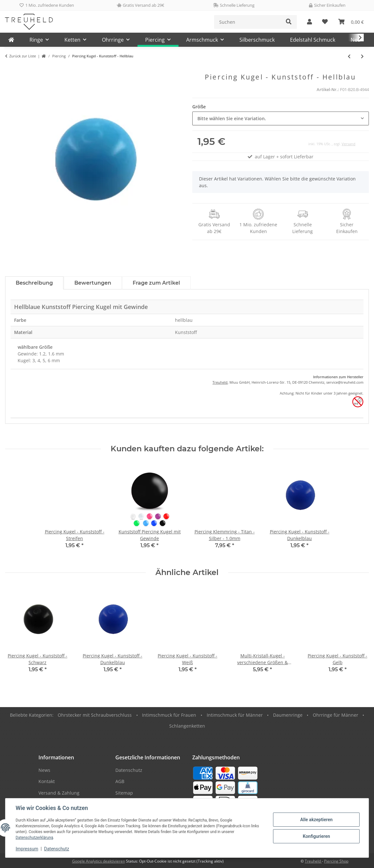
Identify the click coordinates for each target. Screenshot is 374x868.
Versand (349, 144)
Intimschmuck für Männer (235, 715)
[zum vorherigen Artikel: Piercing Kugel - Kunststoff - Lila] (349, 56)
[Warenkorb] (351, 22)
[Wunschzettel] (325, 22)
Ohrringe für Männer (336, 715)
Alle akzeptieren (316, 820)
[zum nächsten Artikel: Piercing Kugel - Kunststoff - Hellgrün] (362, 56)
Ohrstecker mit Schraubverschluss (95, 715)
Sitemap (124, 793)
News (44, 770)
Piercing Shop (336, 861)
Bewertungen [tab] (93, 283)
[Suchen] (248, 22)
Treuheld (220, 382)
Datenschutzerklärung (34, 838)
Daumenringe (288, 715)
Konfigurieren (316, 836)
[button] (309, 22)
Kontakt (47, 781)
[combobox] (281, 118)
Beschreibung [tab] (34, 283)
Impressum (27, 849)
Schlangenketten (187, 726)
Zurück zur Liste (23, 56)
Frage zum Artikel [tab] (156, 283)
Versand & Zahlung (59, 793)
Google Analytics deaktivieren (99, 861)
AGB (120, 781)
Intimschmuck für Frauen (169, 715)
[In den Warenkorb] (10, 70)
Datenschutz (57, 849)
